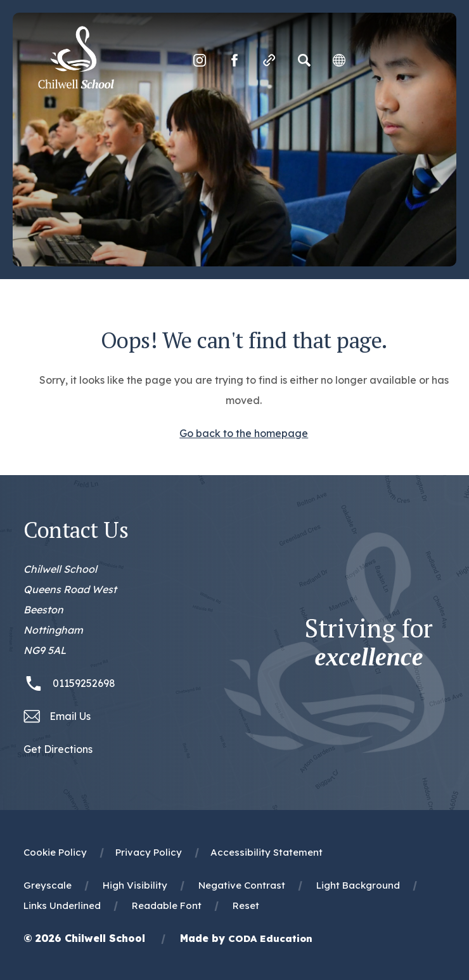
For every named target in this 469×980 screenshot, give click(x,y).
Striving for (369, 643)
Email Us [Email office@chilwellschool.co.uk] (70, 716)
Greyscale (48, 885)
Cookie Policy (55, 852)
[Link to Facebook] (234, 60)
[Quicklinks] (269, 60)
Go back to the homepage (244, 433)
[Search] (304, 60)
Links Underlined (62, 905)
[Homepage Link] (76, 85)
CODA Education (270, 938)
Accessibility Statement (267, 852)
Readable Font (167, 905)
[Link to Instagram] (200, 60)
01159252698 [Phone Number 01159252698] (84, 683)
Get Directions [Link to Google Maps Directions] (58, 749)
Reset (246, 905)
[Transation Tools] (339, 60)
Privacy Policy (149, 852)
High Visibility (135, 885)
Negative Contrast (242, 885)
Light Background (358, 885)
